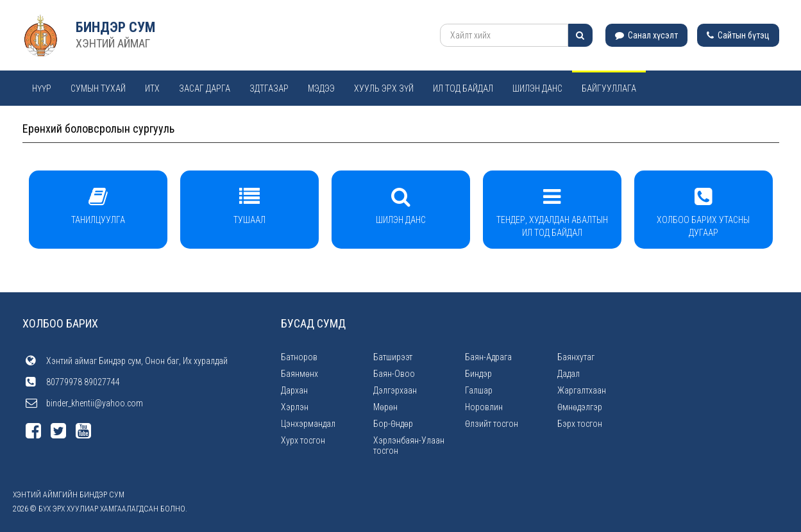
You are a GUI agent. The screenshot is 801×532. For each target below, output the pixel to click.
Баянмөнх (299, 374)
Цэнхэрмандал (308, 424)
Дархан (294, 390)
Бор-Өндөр (393, 424)
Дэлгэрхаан (395, 390)
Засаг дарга (205, 88)
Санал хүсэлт (646, 35)
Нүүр (42, 88)
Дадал (569, 374)
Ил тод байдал (463, 88)
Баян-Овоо (394, 374)
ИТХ (152, 88)
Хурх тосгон (303, 440)
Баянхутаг (576, 357)
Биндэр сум (115, 27)
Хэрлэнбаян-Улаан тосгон (409, 445)
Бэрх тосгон (580, 424)
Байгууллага (609, 88)
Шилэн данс (537, 88)
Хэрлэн (295, 407)
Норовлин (484, 407)
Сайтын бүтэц (738, 35)
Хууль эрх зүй (384, 88)
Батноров (299, 357)
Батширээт (393, 357)
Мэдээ (321, 88)
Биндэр (478, 374)
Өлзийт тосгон (492, 424)
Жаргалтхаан (582, 390)
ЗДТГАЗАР (269, 88)
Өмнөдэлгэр (580, 407)
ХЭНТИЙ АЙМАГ (113, 43)
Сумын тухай (98, 88)
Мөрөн (385, 407)
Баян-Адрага (488, 357)
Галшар (479, 390)
